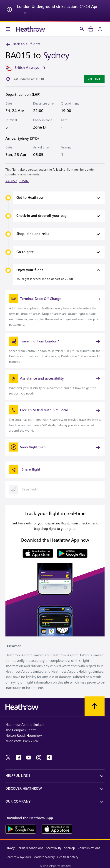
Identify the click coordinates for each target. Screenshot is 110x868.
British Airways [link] (30, 68)
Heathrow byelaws (18, 857)
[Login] (100, 29)
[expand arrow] (25, 14)
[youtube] (29, 758)
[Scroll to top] (95, 706)
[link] (55, 311)
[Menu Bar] (8, 29)
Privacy (10, 848)
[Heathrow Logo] (31, 29)
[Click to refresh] (8, 79)
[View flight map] (55, 447)
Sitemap (70, 848)
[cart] (91, 29)
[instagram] (39, 758)
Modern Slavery (44, 857)
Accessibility (54, 848)
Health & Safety (68, 857)
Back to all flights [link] (23, 44)
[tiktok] (49, 758)
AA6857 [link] (11, 181)
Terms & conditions (30, 848)
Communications (89, 848)
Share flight (25, 470)
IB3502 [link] (24, 181)
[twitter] (8, 758)
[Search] (82, 29)
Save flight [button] (24, 490)
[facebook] (18, 758)
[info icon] (9, 10)
